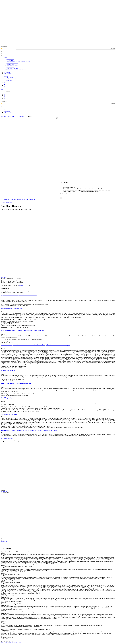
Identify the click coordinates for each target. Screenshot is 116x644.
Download (3, 277)
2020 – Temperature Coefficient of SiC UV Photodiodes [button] (14, 366)
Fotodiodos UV (10, 59)
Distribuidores (10, 77)
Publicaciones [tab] (32, 200)
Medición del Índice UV (12, 68)
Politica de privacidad (12, 79)
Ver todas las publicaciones (7, 438)
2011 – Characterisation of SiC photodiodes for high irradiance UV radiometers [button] (19, 425)
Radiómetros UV (11, 64)
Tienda (5, 58)
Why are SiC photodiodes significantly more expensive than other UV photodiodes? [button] (20, 627)
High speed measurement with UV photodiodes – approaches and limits (19, 295)
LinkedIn (19, 643)
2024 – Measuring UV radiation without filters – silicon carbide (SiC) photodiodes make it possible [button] (24, 304)
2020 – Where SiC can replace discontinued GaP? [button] (12, 379)
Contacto (6, 76)
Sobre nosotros (7, 74)
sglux (2, 89)
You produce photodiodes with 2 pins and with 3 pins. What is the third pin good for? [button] (21, 593)
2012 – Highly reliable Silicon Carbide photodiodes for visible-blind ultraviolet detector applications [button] (24, 407)
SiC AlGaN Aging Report (7, 398)
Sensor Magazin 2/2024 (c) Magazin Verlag (11, 308)
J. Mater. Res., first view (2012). (9, 414)
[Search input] (58, 46)
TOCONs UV (18, 61)
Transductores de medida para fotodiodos (16, 70)
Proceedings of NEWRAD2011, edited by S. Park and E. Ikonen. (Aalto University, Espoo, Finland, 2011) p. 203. (29, 430)
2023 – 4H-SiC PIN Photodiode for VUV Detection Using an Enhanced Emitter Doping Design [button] (23, 320)
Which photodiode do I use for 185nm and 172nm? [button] (13, 572)
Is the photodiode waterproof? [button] (8, 620)
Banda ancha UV (22, 116)
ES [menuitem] (4, 97)
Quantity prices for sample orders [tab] (20, 200)
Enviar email (4, 491)
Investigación (7, 72)
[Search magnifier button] (114, 48)
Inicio (2, 116)
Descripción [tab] (6, 200)
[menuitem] (4, 83)
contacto (21, 285)
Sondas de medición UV (12, 63)
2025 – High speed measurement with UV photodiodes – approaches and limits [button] (19, 291)
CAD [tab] (11, 200)
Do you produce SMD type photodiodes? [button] (10, 580)
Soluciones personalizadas (13, 66)
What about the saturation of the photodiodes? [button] (12, 609)
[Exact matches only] (1, 51)
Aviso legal (9, 80)
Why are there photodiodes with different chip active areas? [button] (15, 552)
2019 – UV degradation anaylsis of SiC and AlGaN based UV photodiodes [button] (18, 394)
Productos (7, 116)
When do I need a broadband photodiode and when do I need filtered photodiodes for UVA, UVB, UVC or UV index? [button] (29, 564)
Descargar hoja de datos (6, 202)
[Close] (57, 118)
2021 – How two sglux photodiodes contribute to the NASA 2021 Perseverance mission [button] (21, 340)
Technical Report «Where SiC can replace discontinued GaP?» (16, 383)
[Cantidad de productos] (67, 197)
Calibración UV (10, 67)
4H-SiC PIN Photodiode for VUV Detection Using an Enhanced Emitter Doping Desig (22, 331)
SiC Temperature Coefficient (8, 370)
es (1, 54)
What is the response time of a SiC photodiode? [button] (12, 601)
